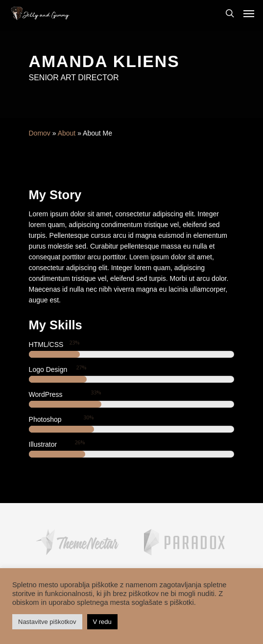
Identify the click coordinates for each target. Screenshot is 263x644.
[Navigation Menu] (249, 13)
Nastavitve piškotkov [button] (47, 622)
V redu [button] (102, 622)
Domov (40, 133)
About (67, 133)
